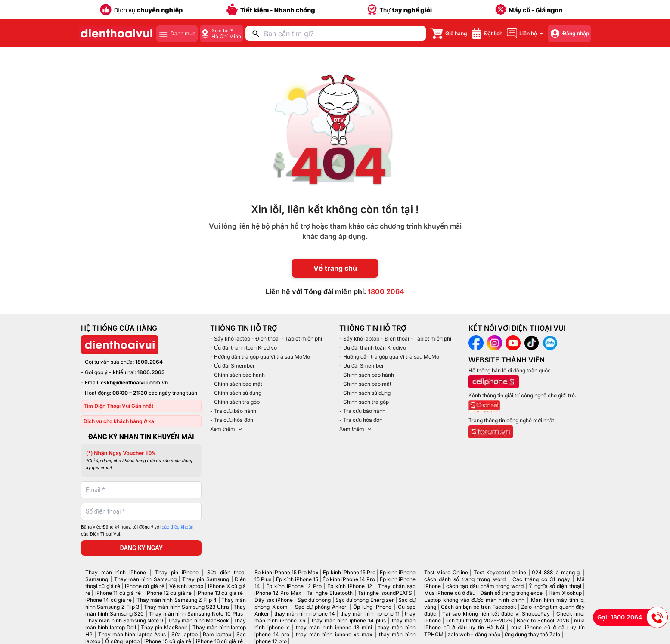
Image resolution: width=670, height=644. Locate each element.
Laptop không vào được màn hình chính (475, 600)
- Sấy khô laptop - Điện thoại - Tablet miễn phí (266, 339)
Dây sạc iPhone (274, 600)
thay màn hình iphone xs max (334, 634)
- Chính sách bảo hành (237, 375)
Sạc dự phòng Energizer (365, 600)
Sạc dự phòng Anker (321, 607)
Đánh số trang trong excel (512, 593)
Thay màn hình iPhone (116, 572)
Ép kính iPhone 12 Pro (294, 586)
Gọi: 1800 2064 (633, 617)
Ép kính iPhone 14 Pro (349, 579)
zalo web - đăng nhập (474, 634)
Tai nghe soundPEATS (385, 593)
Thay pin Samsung (206, 579)
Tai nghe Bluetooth (330, 593)
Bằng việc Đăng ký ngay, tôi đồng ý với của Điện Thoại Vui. (137, 531)
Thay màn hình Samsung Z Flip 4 (177, 600)
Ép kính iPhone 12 (350, 586)
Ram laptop (217, 634)
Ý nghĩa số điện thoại (555, 586)
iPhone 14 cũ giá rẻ (109, 600)
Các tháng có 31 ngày (541, 579)
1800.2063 (151, 372)
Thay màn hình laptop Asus (132, 634)
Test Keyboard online (500, 572)
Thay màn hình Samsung (145, 579)
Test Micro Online (446, 572)
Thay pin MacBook (164, 627)
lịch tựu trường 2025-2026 (479, 621)
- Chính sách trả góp (235, 402)
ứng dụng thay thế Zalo (532, 634)
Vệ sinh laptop (186, 586)
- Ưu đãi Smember (233, 366)
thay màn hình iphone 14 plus (349, 621)
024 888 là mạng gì (556, 572)
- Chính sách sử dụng (236, 393)
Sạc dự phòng (314, 600)
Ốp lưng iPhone (372, 607)
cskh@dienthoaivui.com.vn (134, 382)
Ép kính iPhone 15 (297, 579)
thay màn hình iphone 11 (370, 614)
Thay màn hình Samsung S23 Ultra (186, 607)
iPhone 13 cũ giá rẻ (220, 593)
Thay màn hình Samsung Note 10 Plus (196, 614)
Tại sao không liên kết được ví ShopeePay (496, 614)
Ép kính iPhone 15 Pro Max (287, 572)
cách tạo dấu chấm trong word (485, 586)
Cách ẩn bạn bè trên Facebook (479, 607)
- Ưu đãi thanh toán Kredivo (243, 348)
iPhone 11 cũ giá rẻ (118, 593)
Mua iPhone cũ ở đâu (450, 593)
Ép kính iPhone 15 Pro (349, 572)
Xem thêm (227, 429)
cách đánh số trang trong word (465, 579)
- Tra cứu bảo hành (233, 411)
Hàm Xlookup (565, 593)
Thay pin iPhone (177, 572)
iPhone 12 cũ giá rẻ (169, 593)
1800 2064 (386, 291)
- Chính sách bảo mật (236, 384)
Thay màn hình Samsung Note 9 (124, 621)
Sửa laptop (185, 634)
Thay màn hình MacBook (199, 621)
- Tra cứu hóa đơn (232, 420)
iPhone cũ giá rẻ (145, 586)
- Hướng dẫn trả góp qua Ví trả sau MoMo (260, 357)
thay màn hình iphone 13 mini (334, 627)
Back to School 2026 (543, 621)
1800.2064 (149, 362)
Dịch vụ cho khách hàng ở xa (119, 421)
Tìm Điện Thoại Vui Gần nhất (118, 406)
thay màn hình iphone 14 (305, 614)
